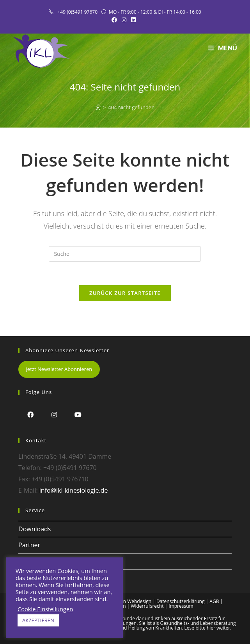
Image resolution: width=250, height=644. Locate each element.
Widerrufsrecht (147, 606)
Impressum (181, 606)
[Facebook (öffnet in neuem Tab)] (115, 20)
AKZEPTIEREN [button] (38, 620)
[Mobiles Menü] (223, 48)
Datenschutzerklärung (181, 601)
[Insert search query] (125, 254)
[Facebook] (30, 414)
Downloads (35, 529)
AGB (214, 601)
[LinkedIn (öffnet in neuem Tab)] (133, 20)
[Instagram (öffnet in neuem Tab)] (124, 20)
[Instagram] (54, 414)
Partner (29, 545)
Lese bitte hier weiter (207, 628)
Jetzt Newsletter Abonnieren (59, 369)
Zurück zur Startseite (125, 293)
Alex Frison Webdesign (127, 601)
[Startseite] (98, 107)
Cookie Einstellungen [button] (45, 609)
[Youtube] (78, 414)
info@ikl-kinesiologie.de (74, 490)
